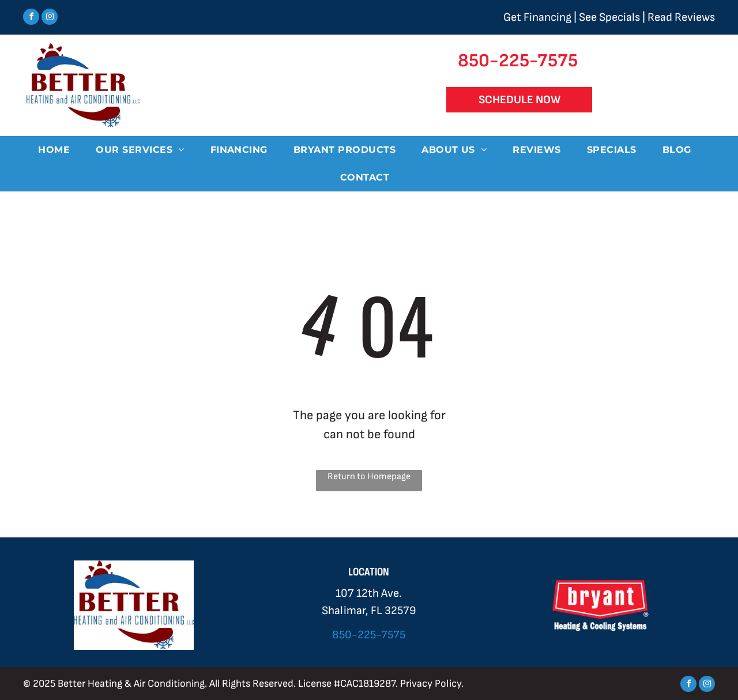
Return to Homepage (369, 477)
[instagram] (50, 18)
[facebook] (31, 18)
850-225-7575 (369, 635)
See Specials (609, 17)
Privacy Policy (431, 684)
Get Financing (537, 17)
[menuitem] (58, 150)
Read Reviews (681, 17)
